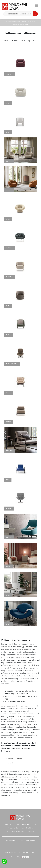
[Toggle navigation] (37, 5)
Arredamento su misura (15, 832)
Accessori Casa (14, 828)
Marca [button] (6, 41)
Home (8, 22)
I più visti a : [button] (33, 41)
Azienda (8, 824)
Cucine (17, 824)
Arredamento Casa (18, 22)
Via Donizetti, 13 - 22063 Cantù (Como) (20, 840)
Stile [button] (23, 41)
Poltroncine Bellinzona (21, 24)
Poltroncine (30, 22)
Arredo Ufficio (28, 828)
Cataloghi (31, 832)
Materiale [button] (15, 41)
